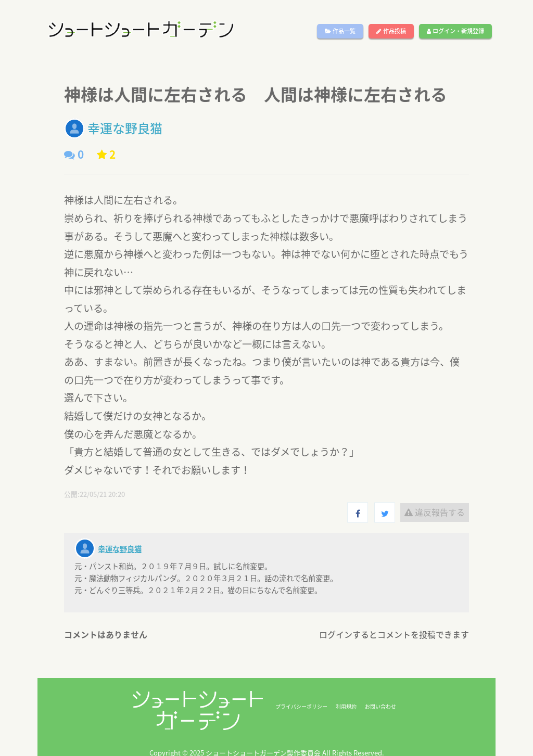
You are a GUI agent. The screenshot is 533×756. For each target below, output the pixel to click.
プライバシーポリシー (301, 706)
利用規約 (346, 706)
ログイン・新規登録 (455, 31)
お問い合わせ (380, 706)
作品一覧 (340, 31)
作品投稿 (391, 31)
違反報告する (435, 512)
